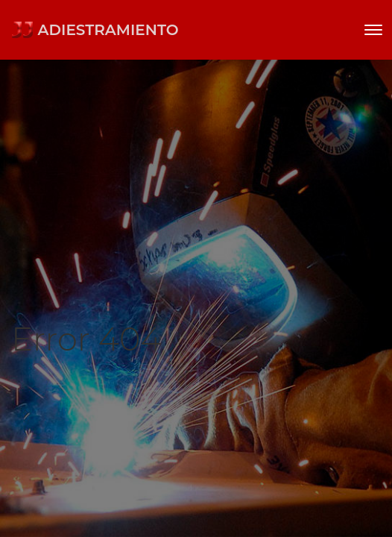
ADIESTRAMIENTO (95, 30)
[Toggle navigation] (373, 30)
